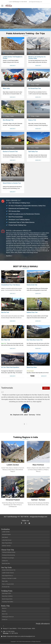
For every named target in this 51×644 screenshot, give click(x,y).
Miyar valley (6, 89)
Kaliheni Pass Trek (32, 312)
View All (46, 388)
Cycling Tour (5, 561)
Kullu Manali (5, 537)
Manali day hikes (6, 564)
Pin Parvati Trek (6, 587)
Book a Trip (5, 614)
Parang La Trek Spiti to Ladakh (9, 579)
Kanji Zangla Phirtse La (7, 576)
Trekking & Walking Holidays (9, 552)
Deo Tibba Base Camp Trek (35, 340)
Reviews (4, 611)
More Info (13, 66)
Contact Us (5, 620)
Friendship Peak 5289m (8, 602)
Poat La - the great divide (8, 584)
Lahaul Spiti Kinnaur (7, 540)
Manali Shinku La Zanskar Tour (12, 183)
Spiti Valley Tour (33, 152)
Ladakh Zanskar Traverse (8, 573)
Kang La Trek (32, 120)
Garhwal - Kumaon (6, 546)
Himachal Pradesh (6, 535)
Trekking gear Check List (8, 617)
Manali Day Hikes (32, 367)
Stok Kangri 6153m (7, 593)
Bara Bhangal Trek (8, 120)
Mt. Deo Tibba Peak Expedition (10, 367)
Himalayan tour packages (8, 558)
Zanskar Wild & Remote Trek (9, 570)
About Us (4, 608)
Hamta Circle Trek (32, 285)
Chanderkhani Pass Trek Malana (11, 285)
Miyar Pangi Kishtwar (7, 543)
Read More (9, 256)
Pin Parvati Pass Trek (35, 89)
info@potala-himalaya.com (36, 2)
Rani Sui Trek (5, 312)
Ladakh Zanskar (6, 532)
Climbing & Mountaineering (8, 555)
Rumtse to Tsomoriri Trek (10, 152)
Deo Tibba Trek (6, 340)
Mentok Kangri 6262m (7, 599)
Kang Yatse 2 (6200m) (7, 596)
